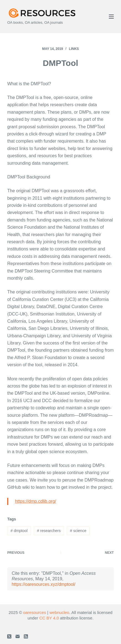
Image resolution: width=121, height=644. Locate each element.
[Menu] (111, 17)
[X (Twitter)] (9, 636)
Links (74, 49)
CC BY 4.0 (49, 618)
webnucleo (59, 612)
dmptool (19, 531)
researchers (49, 531)
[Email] (18, 636)
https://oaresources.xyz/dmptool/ (43, 584)
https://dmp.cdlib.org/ (36, 501)
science (78, 531)
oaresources (35, 612)
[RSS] (26, 636)
